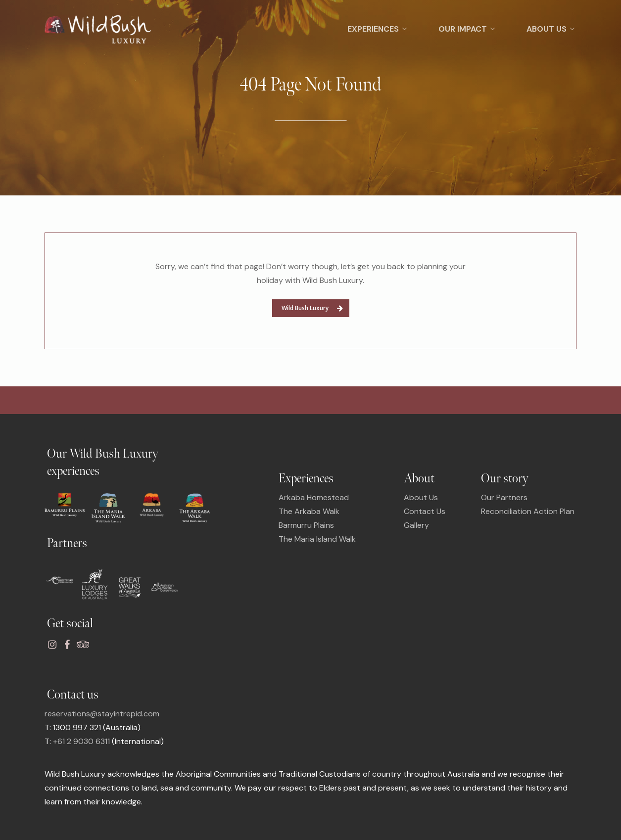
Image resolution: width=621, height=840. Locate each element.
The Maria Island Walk (317, 539)
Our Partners (504, 497)
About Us (421, 497)
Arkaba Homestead (314, 497)
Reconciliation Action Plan (528, 511)
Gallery (416, 525)
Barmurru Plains (306, 525)
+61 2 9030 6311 (81, 741)
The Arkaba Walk (309, 511)
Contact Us (425, 511)
